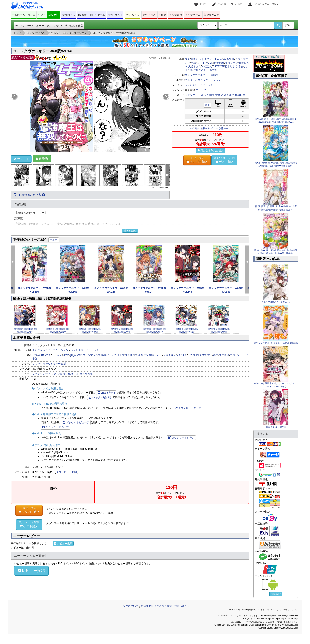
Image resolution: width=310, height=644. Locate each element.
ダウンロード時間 (67, 472)
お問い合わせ (182, 606)
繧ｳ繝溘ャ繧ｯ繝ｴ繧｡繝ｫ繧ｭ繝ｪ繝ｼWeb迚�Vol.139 (90, 332)
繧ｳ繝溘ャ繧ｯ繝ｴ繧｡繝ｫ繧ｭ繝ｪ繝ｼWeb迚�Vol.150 (219, 332)
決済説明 (276, 594)
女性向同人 (69, 15)
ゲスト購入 (225, 160)
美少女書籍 (176, 15)
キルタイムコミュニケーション (203, 80)
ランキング (54, 26)
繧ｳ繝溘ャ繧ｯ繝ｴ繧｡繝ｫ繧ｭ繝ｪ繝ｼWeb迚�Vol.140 (58, 332)
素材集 (31, 15)
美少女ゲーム (193, 15)
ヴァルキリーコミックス (199, 85)
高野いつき (197, 59)
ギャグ (205, 95)
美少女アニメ (211, 15)
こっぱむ (202, 63)
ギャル (228, 95)
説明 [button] (208, 105)
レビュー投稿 (63, 544)
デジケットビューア (76, 422)
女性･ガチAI (115, 15)
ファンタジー (192, 95)
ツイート (21, 159)
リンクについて (129, 606)
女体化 (219, 95)
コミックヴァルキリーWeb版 (201, 75)
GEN (210, 63)
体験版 (42, 159)
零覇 (193, 63)
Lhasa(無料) (106, 393)
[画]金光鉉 (229, 59)
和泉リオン (231, 63)
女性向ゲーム (97, 15)
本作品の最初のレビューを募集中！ (211, 128)
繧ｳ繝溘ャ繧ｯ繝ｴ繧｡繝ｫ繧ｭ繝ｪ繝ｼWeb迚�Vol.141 (155, 332)
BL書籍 (82, 15)
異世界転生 (239, 95)
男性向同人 (149, 15)
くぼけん (207, 66)
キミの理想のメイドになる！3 (276, 302)
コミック (53, 15)
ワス (187, 59)
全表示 (54, 240)
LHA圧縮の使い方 (30, 195)
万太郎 (213, 70)
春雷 (241, 66)
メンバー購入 (197, 160)
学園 (212, 95)
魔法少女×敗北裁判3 (276, 427)
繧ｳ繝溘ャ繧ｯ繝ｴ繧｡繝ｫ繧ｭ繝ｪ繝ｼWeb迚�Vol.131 (187, 332)
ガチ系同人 (133, 15)
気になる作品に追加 (211, 151)
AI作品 (162, 15)
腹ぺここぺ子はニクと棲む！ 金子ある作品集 (276, 343)
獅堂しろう (156, 355)
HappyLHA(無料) (100, 397)
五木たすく (231, 66)
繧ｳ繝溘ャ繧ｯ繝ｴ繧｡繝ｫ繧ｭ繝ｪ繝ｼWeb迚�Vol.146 (122, 332)
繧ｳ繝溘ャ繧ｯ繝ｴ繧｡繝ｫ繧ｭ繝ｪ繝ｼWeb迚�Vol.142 (26, 332)
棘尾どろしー (201, 70)
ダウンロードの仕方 (188, 408)
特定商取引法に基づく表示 (156, 606)
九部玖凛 (224, 355)
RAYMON (218, 66)
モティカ (209, 59)
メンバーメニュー (32, 26)
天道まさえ (195, 66)
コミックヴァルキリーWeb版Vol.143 (43, 51)
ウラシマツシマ (91, 355)
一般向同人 (19, 15)
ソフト (42, 15)
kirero (219, 59)
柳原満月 (219, 63)
